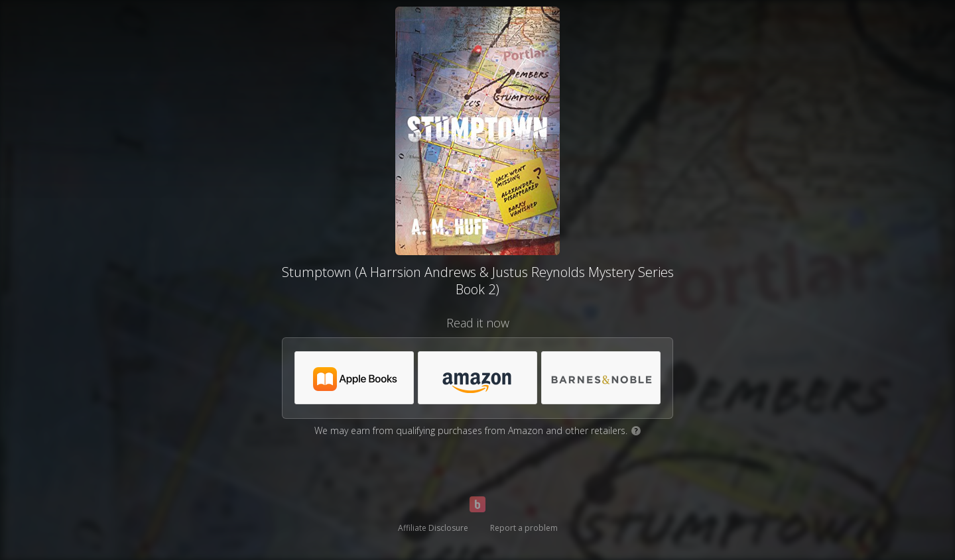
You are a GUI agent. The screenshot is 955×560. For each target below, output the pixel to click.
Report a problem (524, 528)
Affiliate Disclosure (433, 528)
